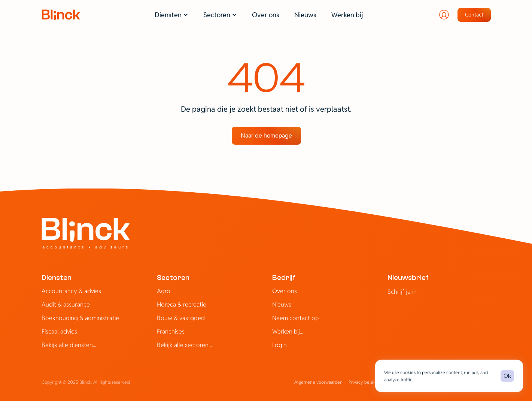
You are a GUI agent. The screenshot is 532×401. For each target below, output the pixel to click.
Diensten (57, 278)
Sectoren (173, 278)
